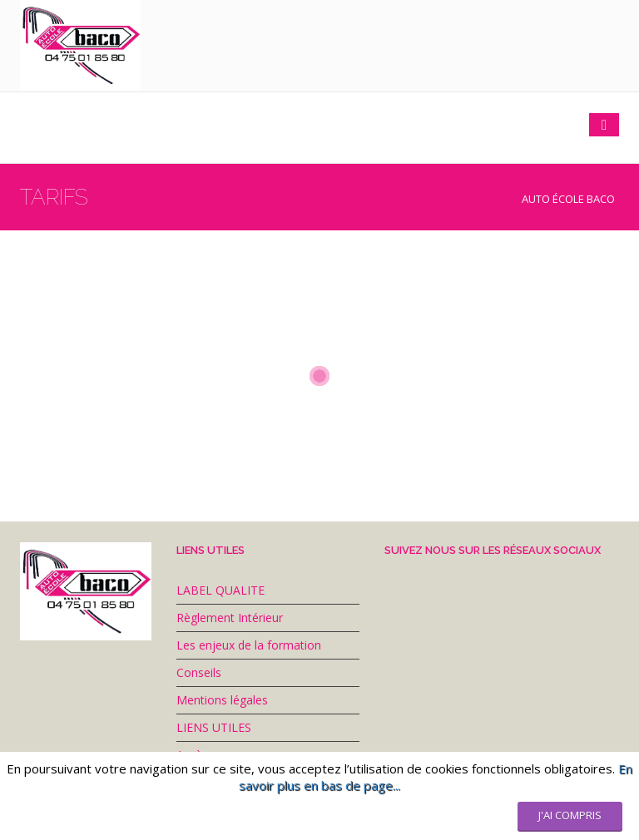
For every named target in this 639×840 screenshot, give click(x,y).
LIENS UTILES (214, 727)
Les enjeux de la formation (249, 645)
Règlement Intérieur (230, 618)
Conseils (199, 672)
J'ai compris (570, 815)
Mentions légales (222, 700)
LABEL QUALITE (220, 590)
